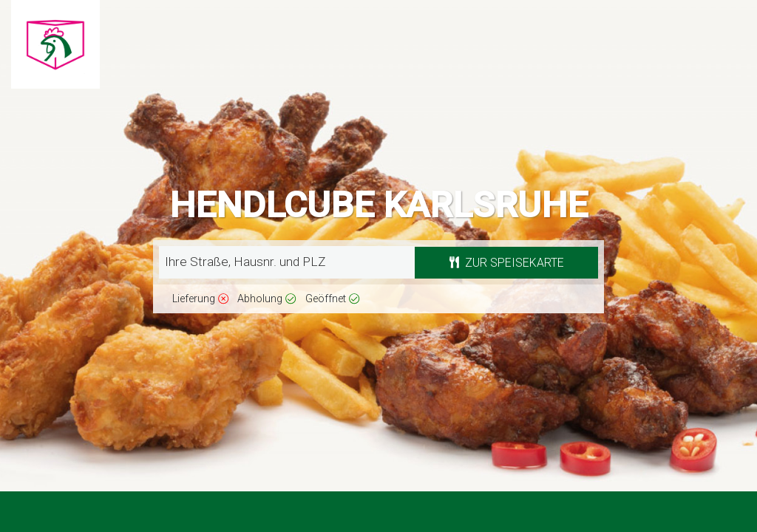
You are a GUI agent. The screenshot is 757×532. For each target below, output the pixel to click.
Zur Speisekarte (507, 263)
